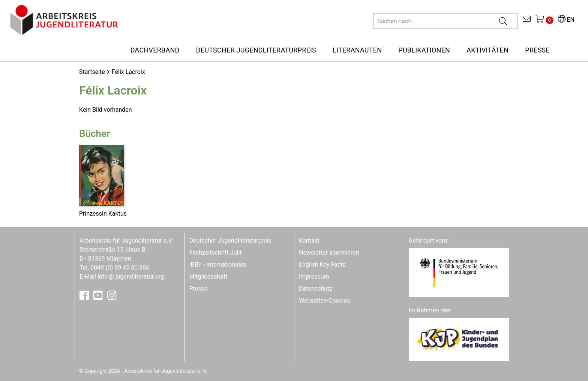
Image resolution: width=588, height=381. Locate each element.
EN (566, 20)
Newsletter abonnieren (329, 253)
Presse (199, 289)
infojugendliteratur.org (131, 277)
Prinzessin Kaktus (103, 214)
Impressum (314, 277)
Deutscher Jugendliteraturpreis (230, 241)
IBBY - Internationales (218, 265)
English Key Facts (322, 265)
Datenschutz (316, 289)
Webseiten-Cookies (324, 301)
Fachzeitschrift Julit (216, 253)
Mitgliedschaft (208, 277)
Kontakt (309, 241)
